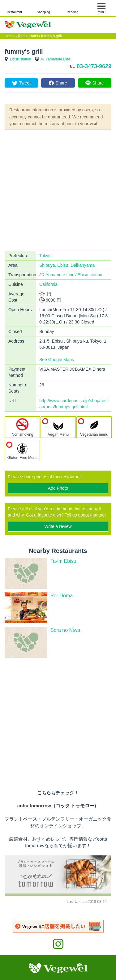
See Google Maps (57, 360)
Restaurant (14, 12)
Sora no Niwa (65, 630)
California (48, 284)
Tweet (25, 83)
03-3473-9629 (94, 66)
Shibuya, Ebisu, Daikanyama (67, 265)
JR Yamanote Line (55, 59)
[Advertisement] (58, 190)
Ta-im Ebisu (63, 561)
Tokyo (45, 256)
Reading (73, 12)
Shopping (43, 12)
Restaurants (28, 36)
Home (10, 36)
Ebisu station (21, 59)
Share (61, 83)
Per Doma (62, 596)
